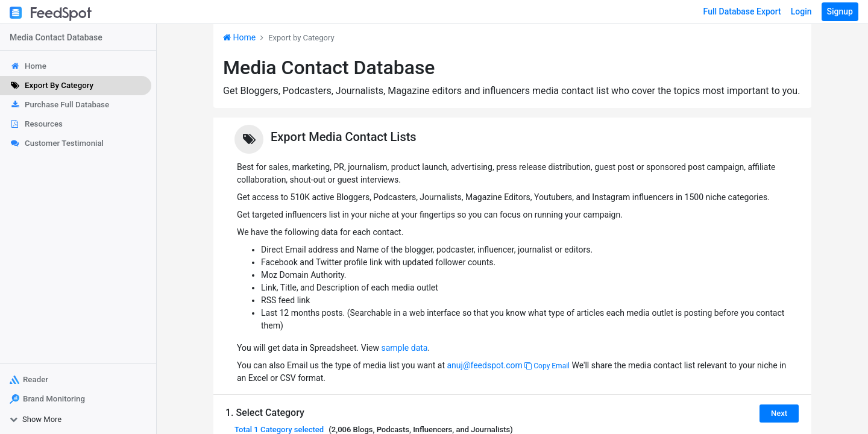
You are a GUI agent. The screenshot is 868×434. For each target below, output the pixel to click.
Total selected (279, 429)
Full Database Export (742, 11)
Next (779, 413)
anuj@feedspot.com (484, 365)
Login (801, 11)
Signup (840, 11)
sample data (404, 348)
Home (239, 37)
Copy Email (547, 366)
